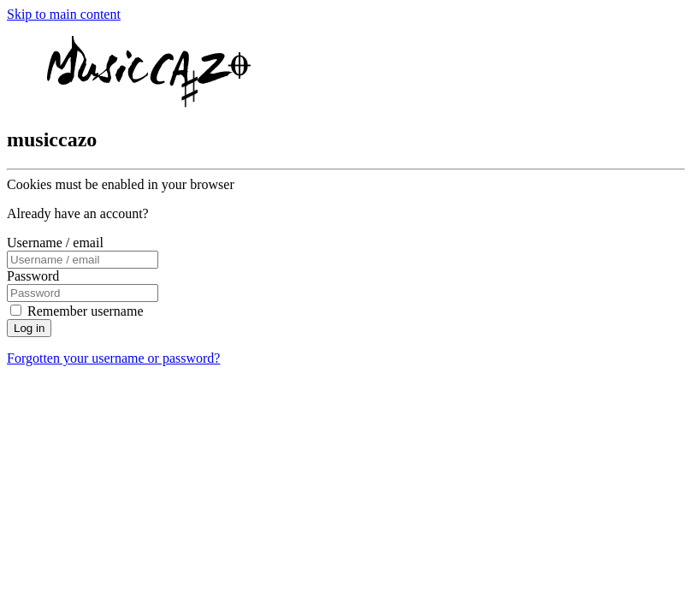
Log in (29, 328)
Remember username (86, 311)
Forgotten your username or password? (113, 358)
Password (33, 276)
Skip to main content (64, 14)
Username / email (55, 243)
